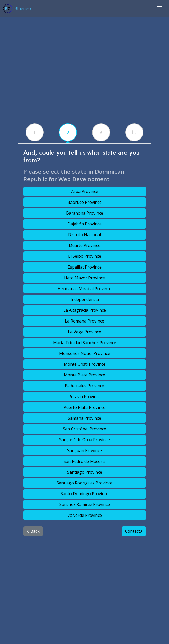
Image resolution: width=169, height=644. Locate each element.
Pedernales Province (84, 386)
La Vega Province (84, 332)
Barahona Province (85, 213)
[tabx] (35, 132)
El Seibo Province (85, 256)
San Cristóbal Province (84, 429)
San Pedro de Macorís (84, 461)
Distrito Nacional (84, 235)
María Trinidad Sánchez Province (85, 343)
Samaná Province (84, 418)
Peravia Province (84, 397)
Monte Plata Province (84, 375)
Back (33, 531)
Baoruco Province (84, 202)
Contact (134, 531)
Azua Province (85, 191)
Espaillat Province (85, 267)
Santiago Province (85, 472)
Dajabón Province (84, 224)
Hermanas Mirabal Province (84, 289)
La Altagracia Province (85, 310)
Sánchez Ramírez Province (85, 504)
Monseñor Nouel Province (85, 353)
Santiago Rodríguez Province (84, 483)
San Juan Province (84, 450)
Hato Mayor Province (84, 278)
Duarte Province (85, 245)
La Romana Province (84, 321)
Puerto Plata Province (84, 407)
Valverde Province (85, 515)
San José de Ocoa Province (84, 440)
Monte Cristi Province (85, 364)
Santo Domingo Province (84, 494)
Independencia (85, 299)
